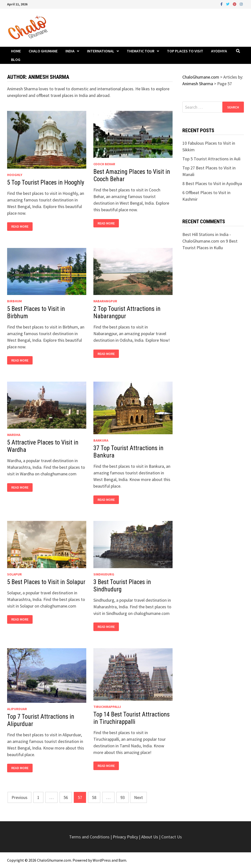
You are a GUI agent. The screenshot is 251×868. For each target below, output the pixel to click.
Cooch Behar (104, 164)
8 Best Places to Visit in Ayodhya (212, 183)
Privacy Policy (126, 837)
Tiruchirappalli (107, 707)
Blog (16, 59)
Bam (122, 860)
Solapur (14, 574)
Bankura (101, 440)
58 (94, 797)
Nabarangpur (105, 301)
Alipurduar (17, 709)
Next (138, 797)
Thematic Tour (141, 51)
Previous (19, 797)
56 (66, 797)
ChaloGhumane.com (54, 860)
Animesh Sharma (198, 84)
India (70, 51)
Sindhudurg (104, 574)
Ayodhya (219, 51)
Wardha (14, 435)
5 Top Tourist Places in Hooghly (46, 182)
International (101, 51)
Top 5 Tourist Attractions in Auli (211, 159)
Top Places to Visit (185, 51)
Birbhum (14, 301)
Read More (20, 227)
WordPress (102, 860)
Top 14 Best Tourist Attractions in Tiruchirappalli (132, 718)
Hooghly (15, 175)
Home (16, 51)
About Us (150, 837)
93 (123, 797)
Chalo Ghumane (43, 51)
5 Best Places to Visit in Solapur (46, 582)
